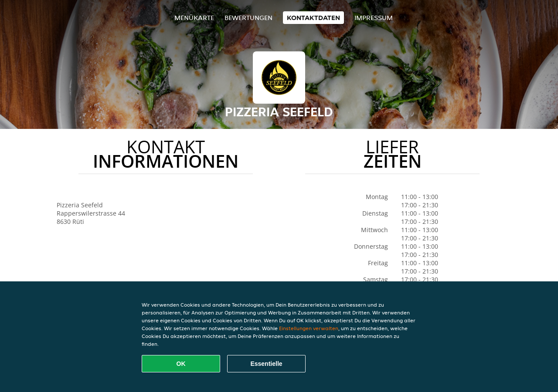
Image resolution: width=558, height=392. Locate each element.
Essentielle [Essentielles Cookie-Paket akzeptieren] (266, 364)
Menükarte (194, 18)
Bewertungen (248, 18)
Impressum (374, 18)
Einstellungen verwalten (309, 328)
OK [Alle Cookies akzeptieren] (181, 364)
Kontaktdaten (313, 18)
